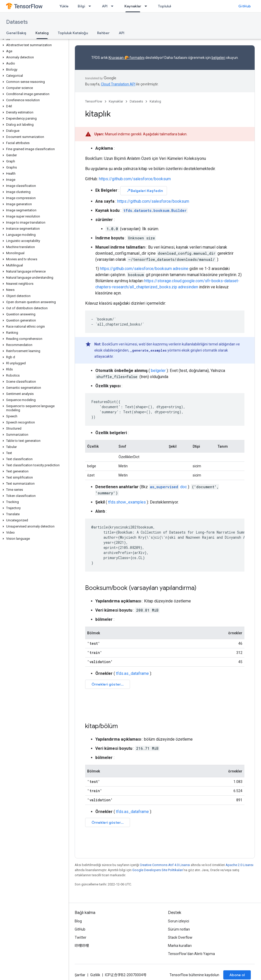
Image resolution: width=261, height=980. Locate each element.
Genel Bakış (16, 33)
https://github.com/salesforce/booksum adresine (144, 269)
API (105, 6)
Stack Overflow (180, 937)
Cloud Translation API (118, 84)
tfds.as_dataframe (132, 673)
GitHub (245, 6)
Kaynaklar (116, 101)
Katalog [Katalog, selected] (42, 33)
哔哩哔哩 (82, 946)
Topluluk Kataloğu (73, 33)
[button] (33, 39)
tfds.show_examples (127, 502)
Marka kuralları (180, 946)
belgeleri (218, 58)
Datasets (17, 22)
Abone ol (237, 975)
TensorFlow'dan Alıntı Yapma (191, 954)
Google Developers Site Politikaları (158, 870)
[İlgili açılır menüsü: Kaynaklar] (147, 6)
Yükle (64, 6)
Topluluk (165, 6)
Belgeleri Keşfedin (145, 191)
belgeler (158, 371)
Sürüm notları (179, 929)
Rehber (103, 33)
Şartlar (80, 975)
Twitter (81, 937)
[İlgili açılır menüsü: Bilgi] (91, 6)
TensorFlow (94, 101)
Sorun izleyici (179, 921)
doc (168, 487)
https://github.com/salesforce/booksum (135, 179)
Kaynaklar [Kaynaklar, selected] (133, 6)
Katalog (155, 101)
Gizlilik (95, 975)
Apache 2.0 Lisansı (239, 865)
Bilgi (81, 6)
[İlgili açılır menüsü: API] (114, 6)
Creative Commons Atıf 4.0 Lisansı (165, 865)
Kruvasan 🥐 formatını (127, 58)
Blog (78, 921)
